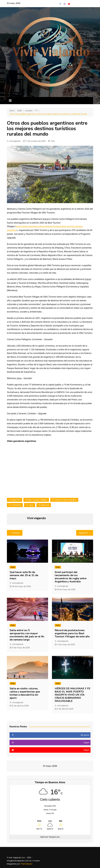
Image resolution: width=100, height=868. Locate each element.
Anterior (16, 533)
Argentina (16, 500)
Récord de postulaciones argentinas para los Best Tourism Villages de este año (72, 633)
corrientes (16, 505)
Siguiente (83, 533)
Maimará (45, 505)
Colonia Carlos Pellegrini (65, 500)
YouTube (69, 4)
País (53, 141)
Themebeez (26, 864)
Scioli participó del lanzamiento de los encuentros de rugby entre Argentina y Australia (71, 577)
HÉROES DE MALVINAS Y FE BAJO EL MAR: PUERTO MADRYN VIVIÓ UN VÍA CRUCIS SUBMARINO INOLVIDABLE (72, 695)
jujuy (31, 505)
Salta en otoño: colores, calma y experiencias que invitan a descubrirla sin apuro (25, 693)
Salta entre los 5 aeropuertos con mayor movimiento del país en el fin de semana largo (27, 635)
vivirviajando (15, 141)
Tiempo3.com (54, 837)
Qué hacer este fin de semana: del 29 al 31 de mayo (24, 575)
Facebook (60, 4)
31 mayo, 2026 (14, 3)
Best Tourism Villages (37, 500)
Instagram (65, 4)
